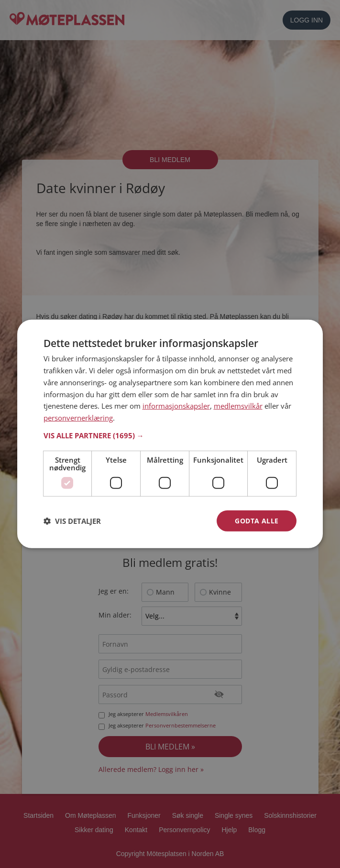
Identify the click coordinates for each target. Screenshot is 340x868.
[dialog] (170, 434)
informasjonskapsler (176, 406)
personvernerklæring (78, 418)
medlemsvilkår (238, 406)
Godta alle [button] (257, 521)
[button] (170, 435)
